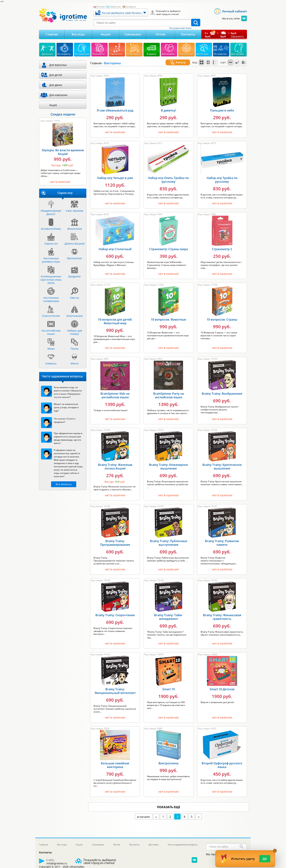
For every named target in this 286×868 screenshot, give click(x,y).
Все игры (78, 34)
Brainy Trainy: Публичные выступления (169, 538)
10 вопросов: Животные (168, 315)
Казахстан (115, 7)
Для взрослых (58, 65)
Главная (52, 34)
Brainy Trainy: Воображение (222, 389)
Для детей (56, 75)
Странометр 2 (222, 245)
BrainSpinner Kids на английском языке (115, 391)
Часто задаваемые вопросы (182, 845)
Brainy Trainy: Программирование (115, 538)
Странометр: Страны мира (169, 245)
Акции (106, 34)
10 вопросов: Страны (222, 315)
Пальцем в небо (222, 106)
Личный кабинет (234, 11)
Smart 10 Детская (222, 685)
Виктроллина (168, 759)
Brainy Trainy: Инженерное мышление (168, 462)
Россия (101, 7)
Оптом (161, 34)
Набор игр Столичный (115, 245)
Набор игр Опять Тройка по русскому (168, 175)
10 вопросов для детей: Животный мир (115, 317)
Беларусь (131, 7)
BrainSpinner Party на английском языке (169, 391)
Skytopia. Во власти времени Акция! (63, 152)
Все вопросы (64, 484)
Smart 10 (169, 685)
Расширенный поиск (180, 28)
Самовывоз (133, 34)
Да (265, 859)
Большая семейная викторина (115, 761)
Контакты (188, 34)
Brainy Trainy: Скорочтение (115, 611)
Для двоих (56, 85)
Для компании (58, 95)
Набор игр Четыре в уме (115, 174)
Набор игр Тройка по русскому (222, 175)
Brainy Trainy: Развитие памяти (222, 538)
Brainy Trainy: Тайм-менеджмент (168, 613)
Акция (53, 105)
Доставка (154, 845)
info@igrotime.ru (57, 863)
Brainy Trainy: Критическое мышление (222, 462)
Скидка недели (63, 114)
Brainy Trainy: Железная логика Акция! (115, 462)
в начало (144, 812)
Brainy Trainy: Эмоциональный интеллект (115, 687)
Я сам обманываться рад (115, 106)
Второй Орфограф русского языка (222, 761)
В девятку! (168, 106)
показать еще (169, 803)
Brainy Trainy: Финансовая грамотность (222, 613)
